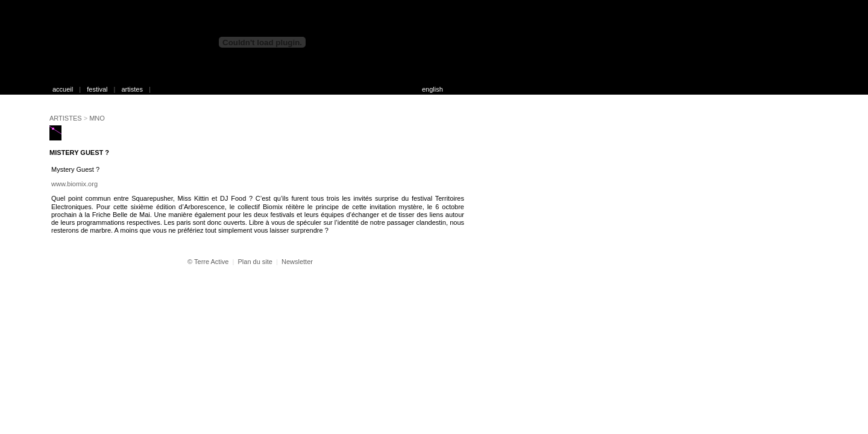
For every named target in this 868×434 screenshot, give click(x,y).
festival (97, 89)
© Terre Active (208, 262)
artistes (132, 89)
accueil (63, 89)
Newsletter (297, 262)
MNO (97, 118)
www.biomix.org (74, 184)
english (432, 89)
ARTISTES (66, 118)
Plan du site (255, 262)
